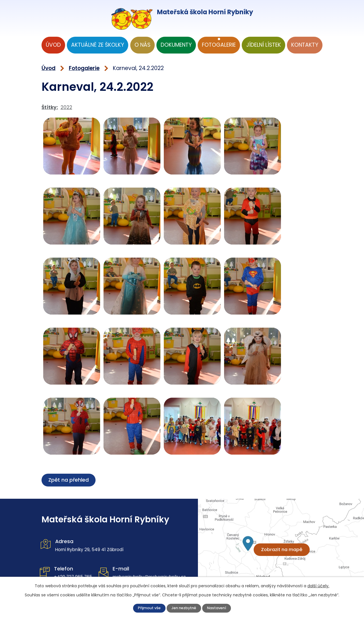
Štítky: (50, 107)
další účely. (318, 584)
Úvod (53, 45)
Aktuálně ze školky (98, 45)
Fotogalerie (219, 45)
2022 (66, 107)
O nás (142, 45)
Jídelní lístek (264, 45)
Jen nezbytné (185, 607)
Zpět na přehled (69, 480)
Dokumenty (176, 45)
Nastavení (224, 607)
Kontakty (305, 45)
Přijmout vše (142, 607)
